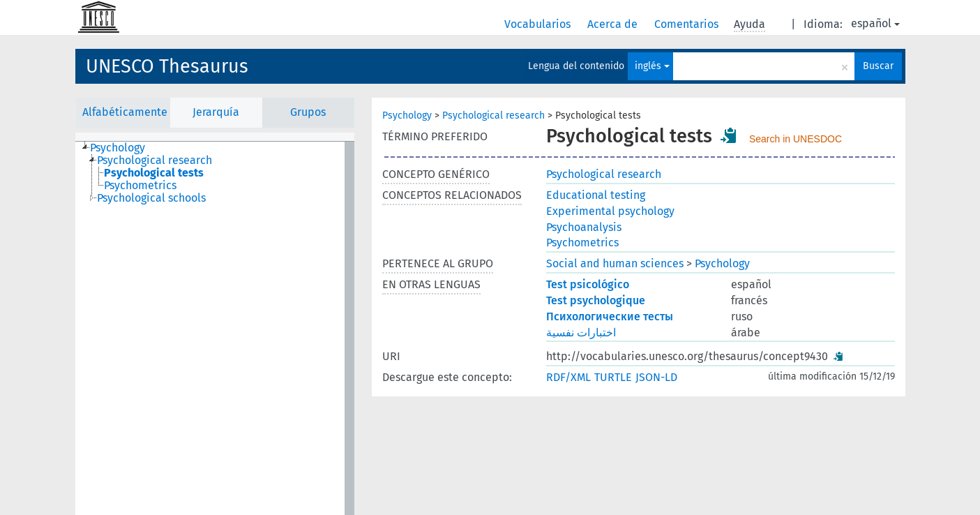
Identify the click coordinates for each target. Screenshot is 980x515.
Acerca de (614, 24)
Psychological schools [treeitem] (151, 198)
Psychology (407, 115)
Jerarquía (216, 112)
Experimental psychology (610, 211)
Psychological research (493, 115)
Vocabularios (539, 24)
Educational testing (596, 195)
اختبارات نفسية (581, 333)
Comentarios (688, 24)
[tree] (215, 328)
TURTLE (613, 377)
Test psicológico (588, 284)
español (875, 23)
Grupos (308, 112)
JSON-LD (656, 377)
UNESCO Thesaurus (167, 66)
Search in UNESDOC (796, 139)
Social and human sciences (615, 263)
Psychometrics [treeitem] (140, 186)
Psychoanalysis (584, 227)
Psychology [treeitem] (118, 148)
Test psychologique (596, 300)
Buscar (878, 66)
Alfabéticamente (125, 112)
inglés (652, 66)
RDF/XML (568, 377)
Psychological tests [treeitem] (154, 173)
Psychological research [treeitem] (154, 161)
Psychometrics (582, 242)
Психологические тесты (610, 316)
